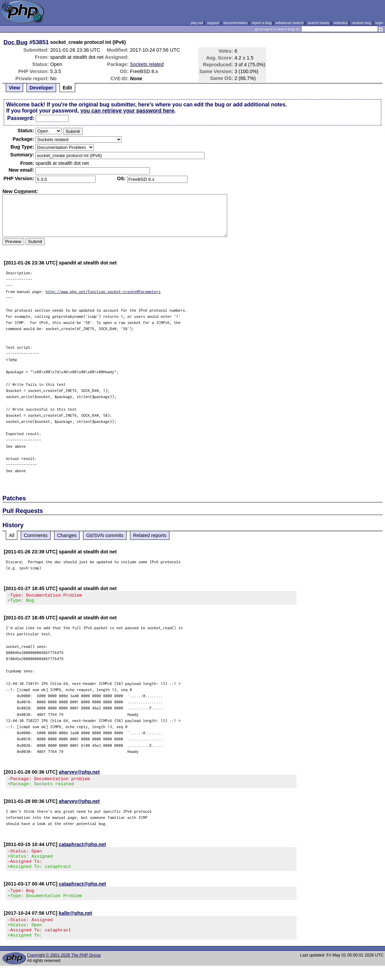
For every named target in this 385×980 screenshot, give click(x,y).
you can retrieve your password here (127, 111)
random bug (362, 23)
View (14, 88)
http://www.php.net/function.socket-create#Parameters (103, 291)
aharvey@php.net (79, 774)
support (213, 23)
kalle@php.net (76, 923)
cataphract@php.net (82, 848)
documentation (236, 23)
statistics (341, 23)
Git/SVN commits (105, 535)
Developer (41, 88)
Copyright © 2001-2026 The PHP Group (64, 969)
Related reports (150, 535)
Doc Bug (15, 42)
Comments (36, 535)
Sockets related (147, 64)
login (379, 23)
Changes (67, 535)
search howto (318, 23)
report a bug (262, 23)
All (12, 535)
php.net (197, 23)
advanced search (289, 23)
